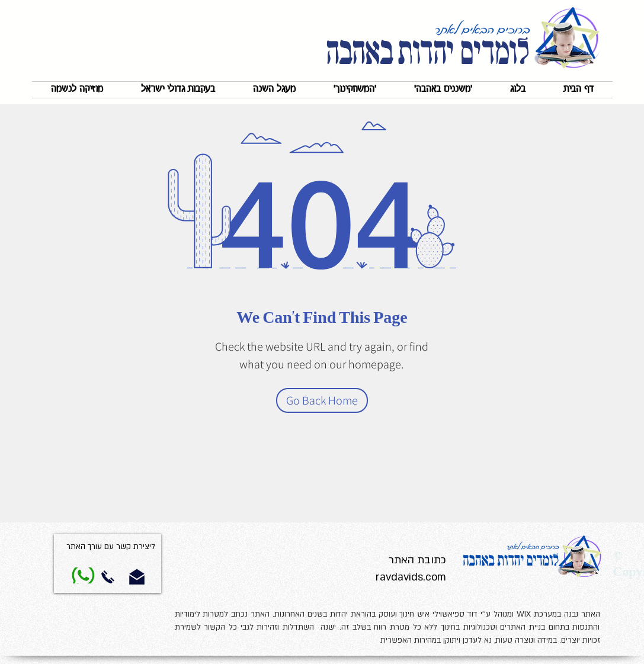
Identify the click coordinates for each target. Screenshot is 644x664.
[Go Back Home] (322, 400)
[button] (443, 90)
